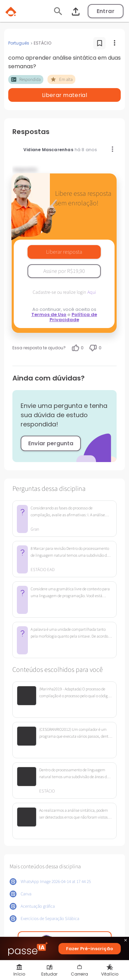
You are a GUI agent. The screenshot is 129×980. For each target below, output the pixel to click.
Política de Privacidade (73, 317)
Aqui (92, 292)
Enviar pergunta (51, 443)
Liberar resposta (64, 252)
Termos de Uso (49, 314)
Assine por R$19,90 (64, 271)
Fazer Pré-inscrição (90, 949)
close (126, 941)
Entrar (106, 11)
